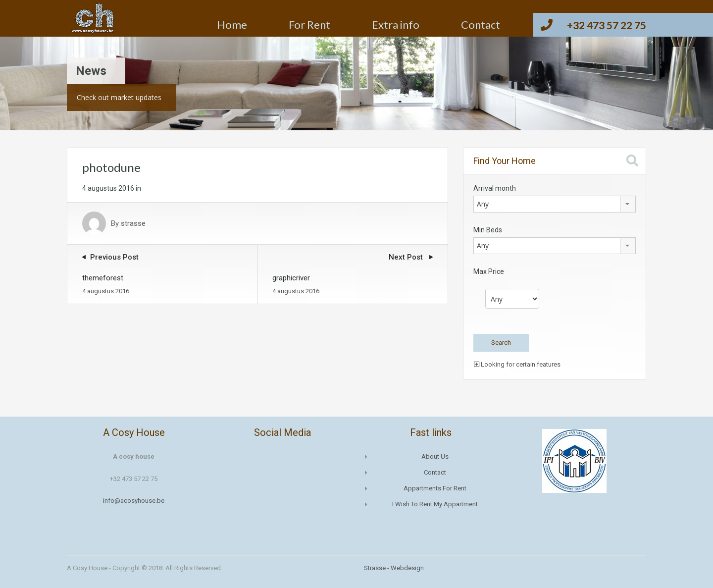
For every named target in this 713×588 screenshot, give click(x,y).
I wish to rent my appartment (435, 504)
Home (232, 25)
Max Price (489, 271)
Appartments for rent (435, 488)
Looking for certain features (517, 364)
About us (435, 456)
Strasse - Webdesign (394, 568)
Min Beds (488, 230)
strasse (133, 223)
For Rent (309, 25)
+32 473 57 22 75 (607, 25)
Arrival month (495, 188)
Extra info (396, 25)
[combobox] (555, 204)
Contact (481, 25)
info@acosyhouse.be (134, 501)
